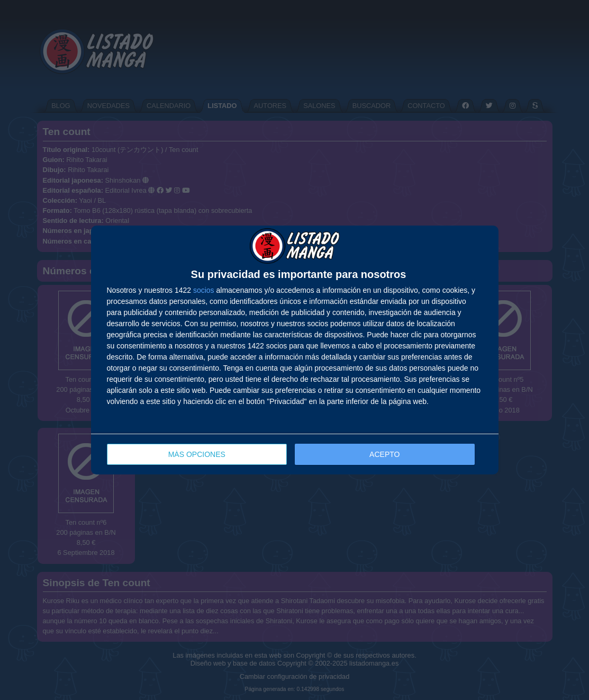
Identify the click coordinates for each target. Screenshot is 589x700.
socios (204, 290)
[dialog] (295, 350)
